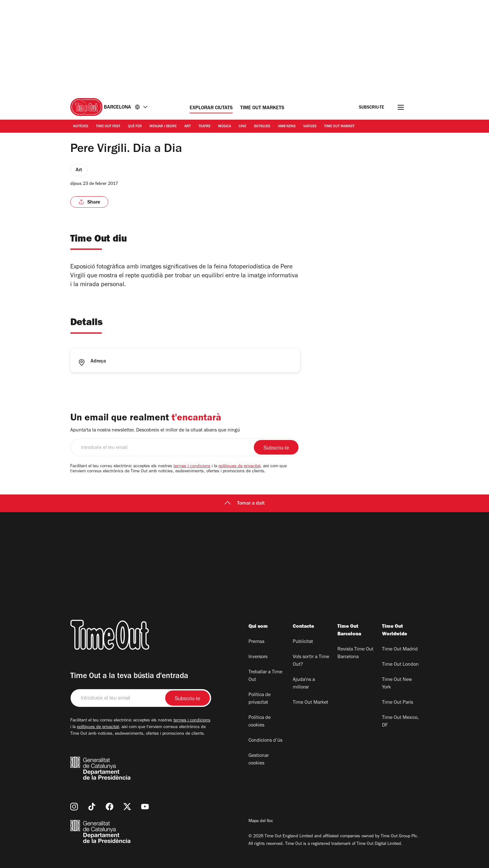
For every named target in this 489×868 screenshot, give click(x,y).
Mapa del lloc (261, 821)
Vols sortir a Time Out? (311, 661)
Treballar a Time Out (265, 676)
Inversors (258, 657)
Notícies (81, 127)
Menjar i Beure (163, 127)
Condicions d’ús (265, 741)
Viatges (310, 127)
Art (188, 127)
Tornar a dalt (244, 504)
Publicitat (303, 642)
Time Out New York (397, 684)
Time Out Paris (398, 703)
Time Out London (400, 665)
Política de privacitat (260, 699)
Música (225, 127)
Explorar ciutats (211, 108)
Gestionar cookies (259, 760)
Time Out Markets (262, 108)
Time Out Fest (108, 127)
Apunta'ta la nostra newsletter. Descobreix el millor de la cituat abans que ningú (155, 431)
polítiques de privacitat (239, 467)
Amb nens (287, 127)
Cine (242, 127)
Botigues (262, 127)
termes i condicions (192, 467)
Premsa (256, 642)
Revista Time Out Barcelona (355, 653)
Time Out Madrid (400, 650)
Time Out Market (339, 127)
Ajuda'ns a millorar (304, 684)
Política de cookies (260, 722)
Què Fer (135, 127)
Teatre (204, 127)
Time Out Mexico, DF (400, 722)
